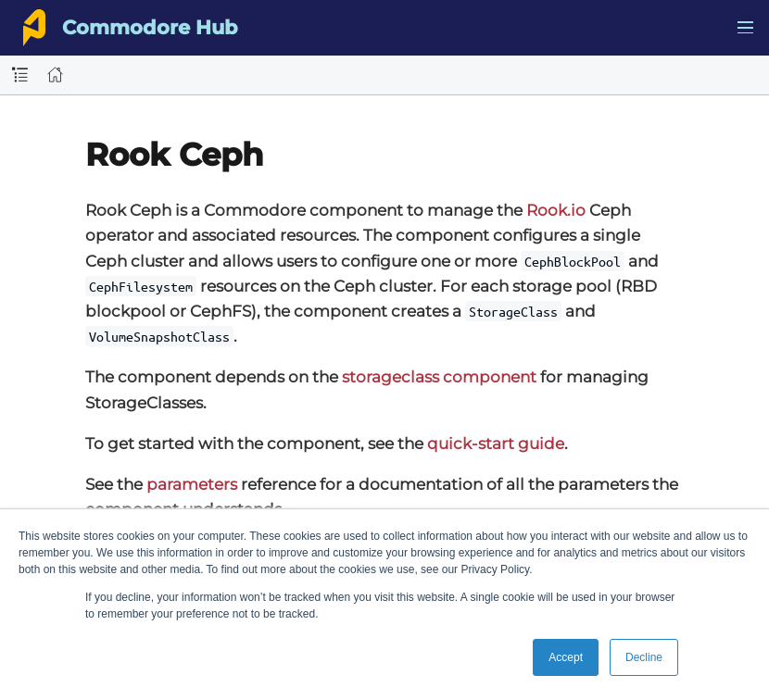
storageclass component (439, 377)
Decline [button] (644, 657)
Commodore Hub (150, 27)
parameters (192, 484)
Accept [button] (566, 657)
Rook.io (556, 210)
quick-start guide (496, 444)
